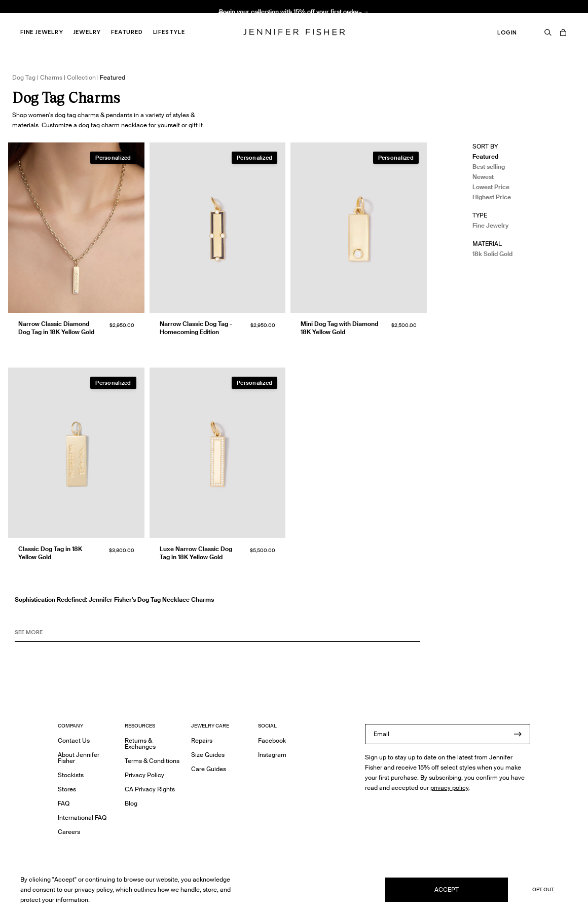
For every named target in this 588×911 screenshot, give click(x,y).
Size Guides (208, 755)
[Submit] (518, 734)
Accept (447, 889)
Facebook (272, 740)
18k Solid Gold (492, 254)
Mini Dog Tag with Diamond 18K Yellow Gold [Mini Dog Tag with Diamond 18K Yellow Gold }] (339, 328)
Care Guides (209, 769)
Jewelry (87, 32)
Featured (127, 32)
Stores (67, 789)
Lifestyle (169, 32)
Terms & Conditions (152, 761)
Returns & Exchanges (140, 743)
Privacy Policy (144, 775)
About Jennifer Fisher (79, 758)
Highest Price (492, 197)
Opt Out (543, 889)
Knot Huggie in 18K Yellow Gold (191, 18)
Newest (483, 177)
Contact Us (74, 740)
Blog (131, 803)
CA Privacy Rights (150, 789)
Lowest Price (491, 187)
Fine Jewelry (42, 32)
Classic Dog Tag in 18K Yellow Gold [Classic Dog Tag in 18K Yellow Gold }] (50, 553)
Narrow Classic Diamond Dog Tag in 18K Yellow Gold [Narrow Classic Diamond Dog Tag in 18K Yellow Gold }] (56, 328)
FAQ (64, 803)
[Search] (548, 32)
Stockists (71, 775)
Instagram (272, 755)
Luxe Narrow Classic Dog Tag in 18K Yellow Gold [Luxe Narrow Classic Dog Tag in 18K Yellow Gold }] (196, 553)
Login (507, 32)
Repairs (202, 740)
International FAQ (82, 817)
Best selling (489, 167)
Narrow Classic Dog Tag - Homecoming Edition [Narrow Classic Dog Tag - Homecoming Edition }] (196, 328)
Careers (69, 832)
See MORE (29, 632)
